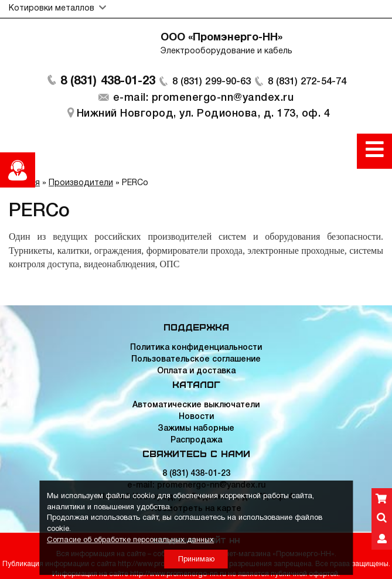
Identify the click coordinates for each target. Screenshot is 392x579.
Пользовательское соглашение (196, 360)
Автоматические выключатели (196, 405)
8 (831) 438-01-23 (97, 88)
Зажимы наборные (196, 429)
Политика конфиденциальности (196, 348)
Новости (196, 417)
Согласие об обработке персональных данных (130, 540)
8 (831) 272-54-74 (315, 88)
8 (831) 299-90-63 (208, 88)
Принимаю (196, 559)
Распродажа (196, 440)
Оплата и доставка (196, 371)
